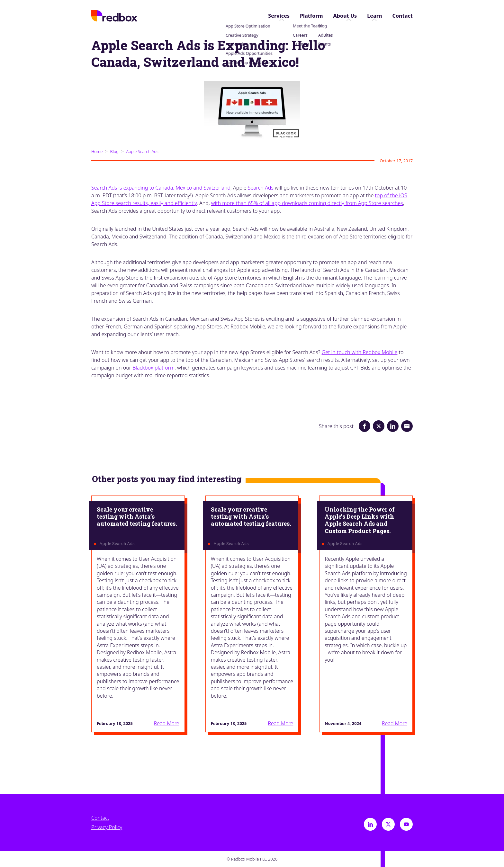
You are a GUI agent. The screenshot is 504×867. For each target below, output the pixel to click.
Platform (311, 16)
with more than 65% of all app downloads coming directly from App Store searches (307, 203)
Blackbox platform (153, 368)
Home (97, 151)
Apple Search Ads (142, 151)
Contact (403, 16)
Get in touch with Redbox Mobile (360, 352)
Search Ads (261, 188)
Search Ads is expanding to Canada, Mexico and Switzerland (161, 188)
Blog (114, 151)
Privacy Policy (107, 827)
